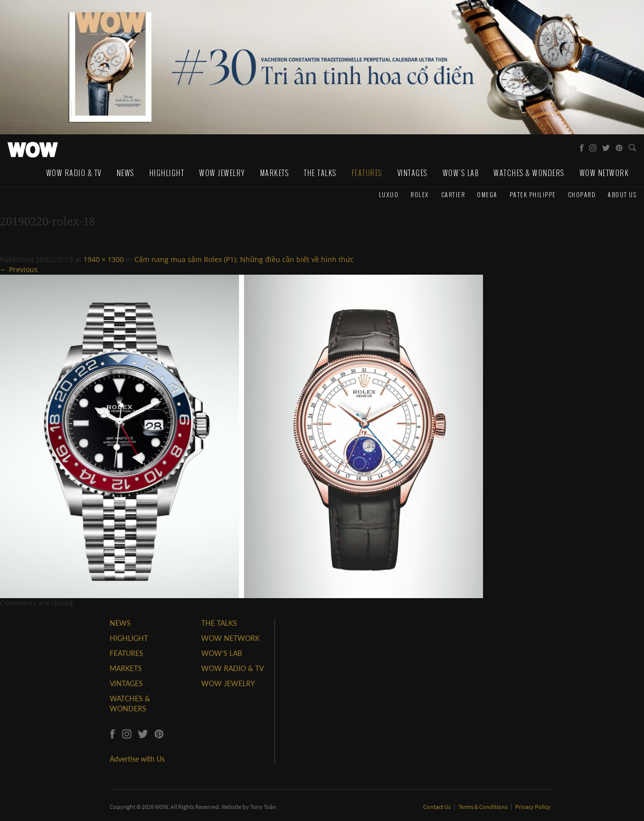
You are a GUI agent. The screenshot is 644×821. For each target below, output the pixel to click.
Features (367, 173)
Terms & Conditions (484, 807)
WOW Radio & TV (74, 173)
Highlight (167, 173)
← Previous (19, 269)
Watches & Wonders (529, 173)
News (126, 173)
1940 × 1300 (104, 259)
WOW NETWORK (230, 638)
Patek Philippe (533, 194)
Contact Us (437, 807)
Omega (487, 194)
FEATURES (127, 653)
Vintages (413, 173)
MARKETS (126, 668)
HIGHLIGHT (129, 638)
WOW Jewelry (222, 173)
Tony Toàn (263, 807)
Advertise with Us (137, 759)
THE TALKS (219, 623)
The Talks (320, 173)
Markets (275, 173)
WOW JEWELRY (228, 683)
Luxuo (389, 194)
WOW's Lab (461, 173)
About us (622, 194)
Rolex (420, 194)
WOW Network (605, 173)
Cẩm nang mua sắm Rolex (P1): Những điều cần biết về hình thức (244, 259)
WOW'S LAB (222, 653)
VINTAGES (126, 683)
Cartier (453, 194)
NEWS (120, 623)
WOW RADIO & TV (232, 668)
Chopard (582, 194)
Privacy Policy (533, 807)
